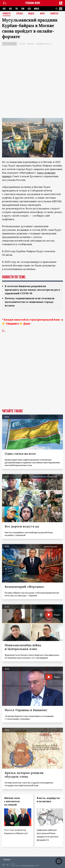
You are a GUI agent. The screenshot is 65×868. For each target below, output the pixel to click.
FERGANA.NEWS (33, 3)
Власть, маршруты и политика (48, 800)
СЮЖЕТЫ (54, 14)
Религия (31, 44)
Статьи (20, 14)
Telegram (11, 323)
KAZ (4, 9)
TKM (23, 9)
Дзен (26, 323)
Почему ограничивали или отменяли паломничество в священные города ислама (30, 302)
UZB (29, 9)
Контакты (7, 859)
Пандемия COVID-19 (44, 44)
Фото (42, 14)
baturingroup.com (28, 866)
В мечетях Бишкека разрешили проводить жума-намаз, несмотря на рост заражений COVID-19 (32, 290)
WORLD (37, 9)
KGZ (10, 9)
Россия (22, 44)
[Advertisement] (32, 83)
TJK (17, 9)
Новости (7, 14)
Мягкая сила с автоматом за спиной (12, 801)
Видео (31, 14)
